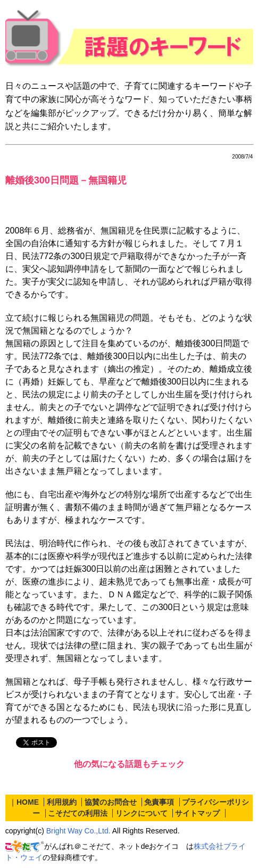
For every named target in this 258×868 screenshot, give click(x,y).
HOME (28, 802)
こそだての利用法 (78, 813)
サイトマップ (197, 813)
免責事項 (159, 802)
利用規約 (62, 802)
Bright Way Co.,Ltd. (78, 831)
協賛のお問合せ (111, 802)
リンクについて (142, 813)
